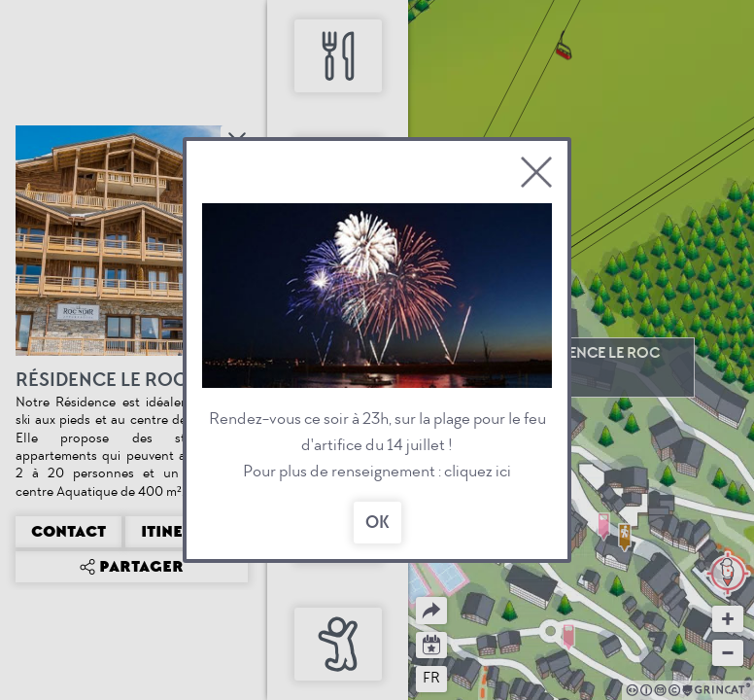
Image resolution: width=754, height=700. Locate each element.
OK (377, 523)
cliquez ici (478, 471)
